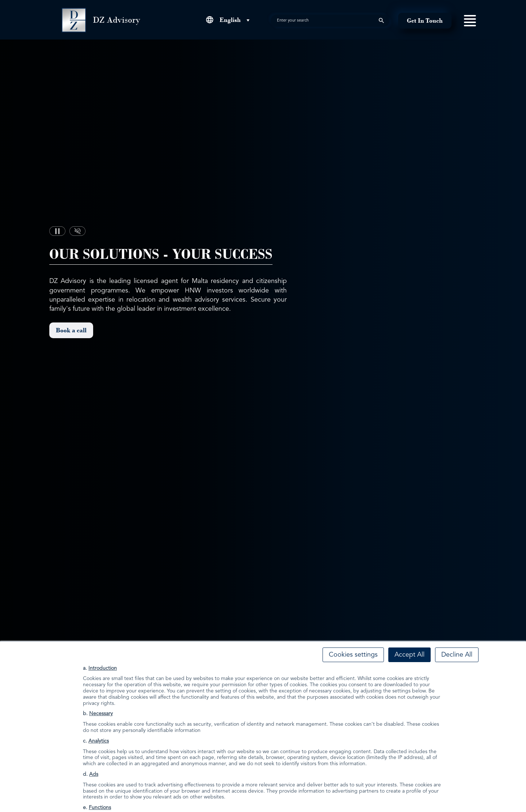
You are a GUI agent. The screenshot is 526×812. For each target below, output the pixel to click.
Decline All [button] (457, 655)
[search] (330, 21)
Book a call (71, 330)
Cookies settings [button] (353, 655)
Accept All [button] (409, 655)
